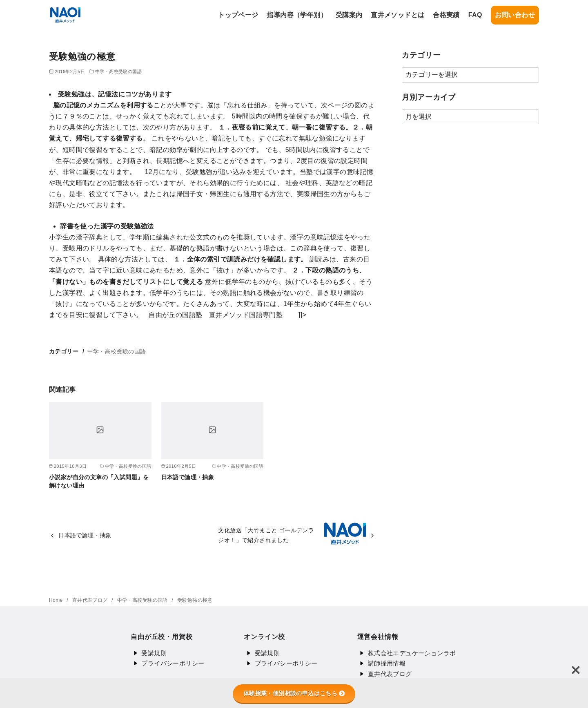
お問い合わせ (515, 15)
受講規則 (154, 653)
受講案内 (349, 15)
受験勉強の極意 (195, 600)
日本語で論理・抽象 (188, 477)
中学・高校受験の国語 (118, 71)
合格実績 (446, 15)
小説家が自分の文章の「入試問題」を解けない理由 (99, 481)
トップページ (238, 15)
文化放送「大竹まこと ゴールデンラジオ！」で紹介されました (266, 535)
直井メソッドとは (398, 15)
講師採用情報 (387, 663)
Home (57, 600)
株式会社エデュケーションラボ (412, 653)
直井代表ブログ (91, 600)
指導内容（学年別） (297, 15)
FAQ (475, 15)
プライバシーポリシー (173, 663)
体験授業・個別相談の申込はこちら (294, 693)
